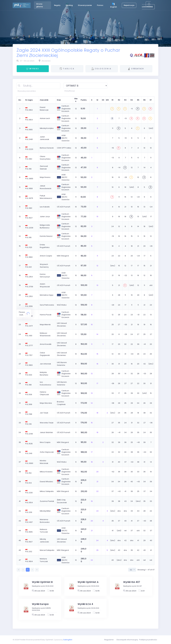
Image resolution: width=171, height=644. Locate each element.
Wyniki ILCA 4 (85, 604)
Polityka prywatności (148, 640)
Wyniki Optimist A (88, 582)
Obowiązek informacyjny (127, 640)
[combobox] (132, 570)
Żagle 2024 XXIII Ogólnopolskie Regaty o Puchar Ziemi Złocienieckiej (68, 53)
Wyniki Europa (40, 604)
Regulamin (109, 640)
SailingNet (68, 640)
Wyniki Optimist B (42, 582)
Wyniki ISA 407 (132, 582)
